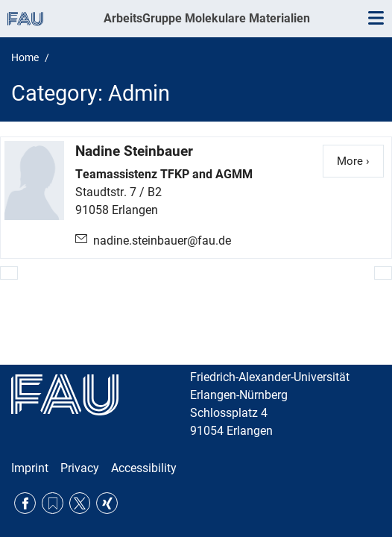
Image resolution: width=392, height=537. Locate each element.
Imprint (30, 468)
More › (360, 160)
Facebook (25, 503)
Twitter (80, 503)
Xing (107, 503)
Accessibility (144, 468)
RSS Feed (53, 503)
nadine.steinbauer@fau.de (162, 241)
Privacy (80, 468)
